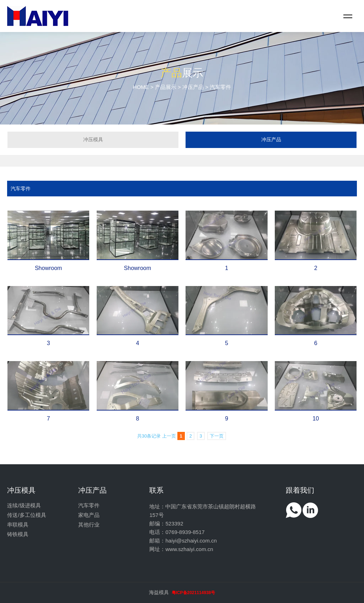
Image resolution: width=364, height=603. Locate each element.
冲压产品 (193, 87)
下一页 (217, 436)
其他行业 (89, 525)
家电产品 (89, 515)
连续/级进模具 (24, 505)
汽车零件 (21, 189)
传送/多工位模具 (26, 515)
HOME (141, 87)
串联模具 (18, 525)
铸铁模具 (18, 534)
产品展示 (166, 87)
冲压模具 (93, 139)
